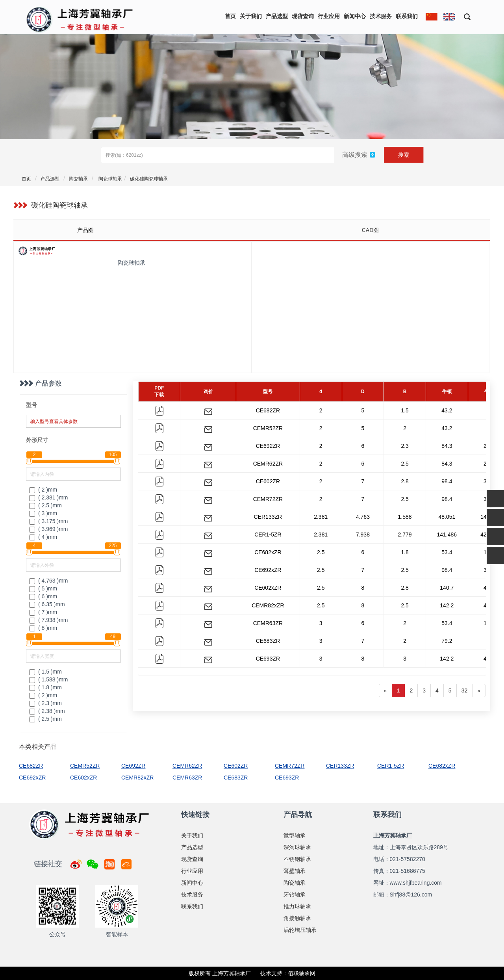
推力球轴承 (297, 906)
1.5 (405, 410)
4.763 (363, 517)
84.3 (447, 446)
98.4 (447, 481)
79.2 (447, 641)
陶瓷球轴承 (110, 179)
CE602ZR (268, 481)
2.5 (405, 464)
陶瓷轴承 (78, 179)
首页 (230, 16)
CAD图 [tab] (371, 230)
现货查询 (303, 16)
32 (465, 690)
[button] (464, 16)
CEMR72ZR (268, 499)
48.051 (447, 517)
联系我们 (407, 16)
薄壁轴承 (295, 871)
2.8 (405, 481)
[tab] (132, 230)
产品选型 (277, 16)
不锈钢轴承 (297, 859)
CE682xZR (268, 552)
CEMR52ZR (268, 428)
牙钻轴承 (295, 895)
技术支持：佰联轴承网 (288, 973)
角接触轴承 (297, 918)
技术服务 (381, 16)
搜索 (404, 155)
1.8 (405, 552)
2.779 (405, 535)
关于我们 (251, 16)
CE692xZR (268, 570)
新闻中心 (355, 16)
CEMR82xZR (268, 605)
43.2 (447, 410)
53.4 (447, 552)
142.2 (447, 605)
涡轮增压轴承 (300, 930)
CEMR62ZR (268, 464)
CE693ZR (268, 659)
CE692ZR (268, 446)
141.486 (447, 535)
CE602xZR (268, 588)
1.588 (405, 517)
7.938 (363, 535)
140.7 (447, 588)
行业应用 (329, 16)
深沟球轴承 (297, 847)
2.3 (405, 446)
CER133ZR (268, 517)
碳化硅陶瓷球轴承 (149, 179)
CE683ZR (268, 641)
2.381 (321, 517)
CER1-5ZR (268, 535)
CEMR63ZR (268, 623)
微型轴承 (295, 835)
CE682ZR (268, 410)
